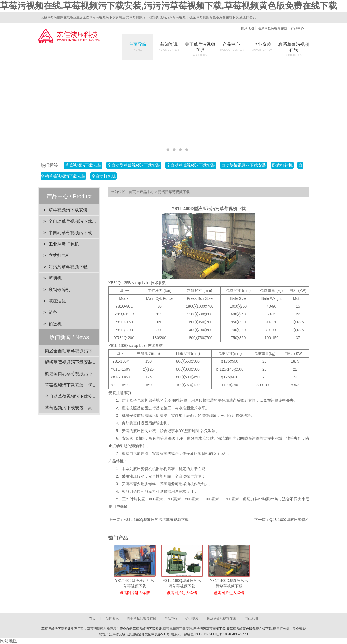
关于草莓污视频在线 (142, 619)
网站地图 (248, 28)
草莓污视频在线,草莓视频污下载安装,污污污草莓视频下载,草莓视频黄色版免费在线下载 (168, 6)
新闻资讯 (169, 47)
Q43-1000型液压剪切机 (289, 520)
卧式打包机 (282, 165)
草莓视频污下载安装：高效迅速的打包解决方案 (90, 408)
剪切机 (55, 278)
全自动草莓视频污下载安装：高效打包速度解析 (90, 396)
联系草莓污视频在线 (272, 28)
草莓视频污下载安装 (83, 165)
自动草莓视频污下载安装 (244, 165)
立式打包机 (59, 255)
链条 (53, 312)
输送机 (55, 324)
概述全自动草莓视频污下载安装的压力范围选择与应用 (97, 374)
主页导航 (138, 47)
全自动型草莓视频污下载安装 (134, 165)
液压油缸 (57, 301)
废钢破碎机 (59, 290)
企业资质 (262, 47)
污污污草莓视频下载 (68, 267)
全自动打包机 (104, 176)
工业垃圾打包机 (64, 244)
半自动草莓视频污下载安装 (75, 233)
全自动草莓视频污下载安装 (191, 165)
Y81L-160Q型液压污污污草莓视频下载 (156, 520)
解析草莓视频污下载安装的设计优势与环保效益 (90, 362)
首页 (132, 192)
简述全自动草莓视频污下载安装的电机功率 (86, 351)
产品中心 (297, 28)
